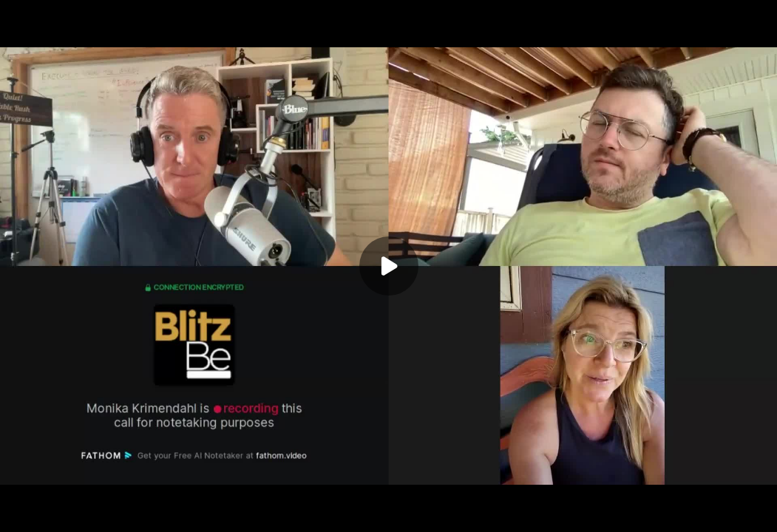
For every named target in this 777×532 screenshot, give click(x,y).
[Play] (389, 266)
